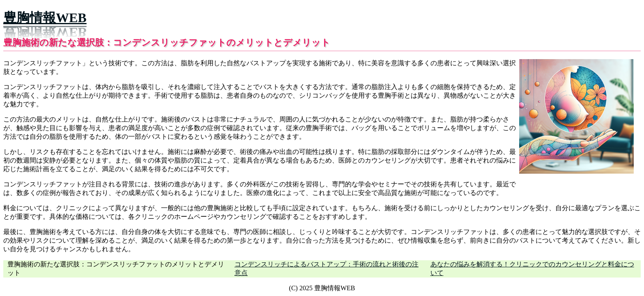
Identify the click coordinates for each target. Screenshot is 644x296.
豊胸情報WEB (45, 18)
